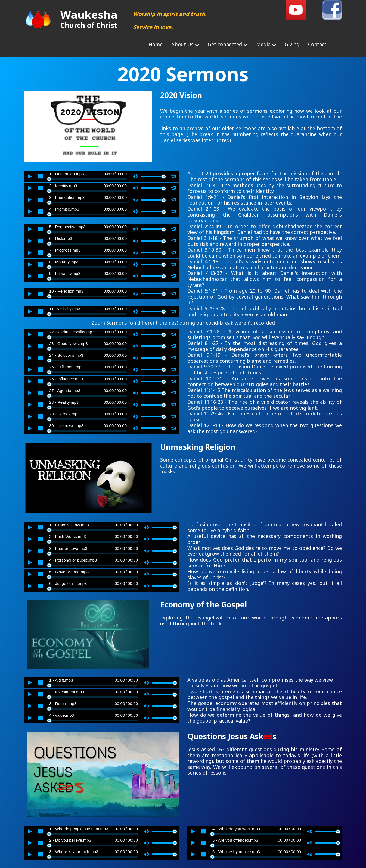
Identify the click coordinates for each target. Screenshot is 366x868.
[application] (101, 176)
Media (266, 44)
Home (156, 44)
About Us (185, 44)
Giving (292, 44)
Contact (317, 44)
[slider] (88, 179)
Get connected (228, 44)
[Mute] (135, 176)
